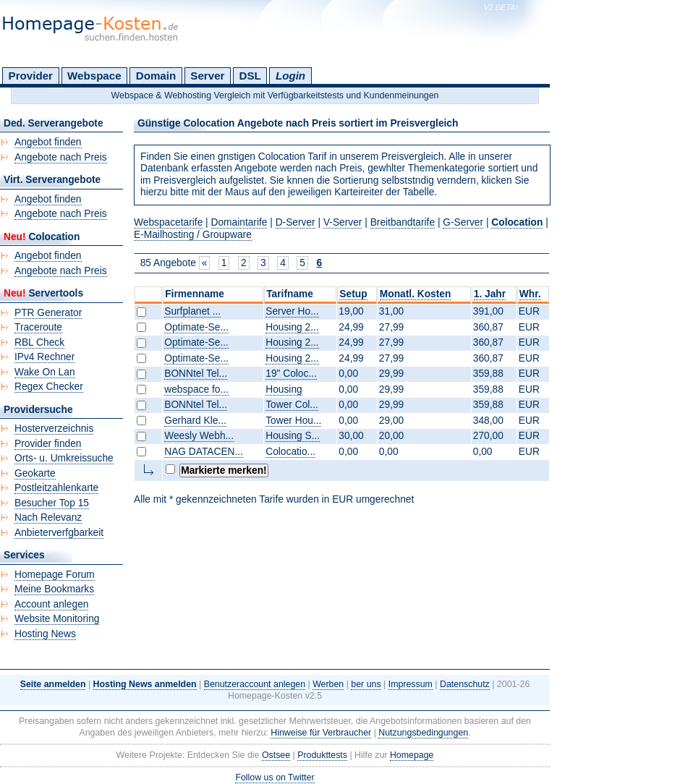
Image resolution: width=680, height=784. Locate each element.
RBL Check (39, 342)
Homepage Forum (55, 575)
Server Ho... (292, 311)
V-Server (343, 222)
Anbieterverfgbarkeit (59, 533)
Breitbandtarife (403, 222)
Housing (284, 389)
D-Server (296, 222)
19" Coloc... (291, 374)
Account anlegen (51, 604)
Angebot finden (48, 142)
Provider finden (48, 444)
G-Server (463, 222)
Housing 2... (292, 327)
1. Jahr (490, 294)
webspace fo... (196, 389)
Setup (353, 294)
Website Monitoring (57, 619)
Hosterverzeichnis (54, 429)
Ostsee (276, 755)
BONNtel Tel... (196, 374)
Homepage (412, 755)
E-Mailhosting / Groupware (193, 235)
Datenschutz (465, 684)
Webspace (94, 76)
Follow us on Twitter (275, 777)
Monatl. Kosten (416, 294)
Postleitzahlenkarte (56, 488)
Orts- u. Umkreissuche (64, 458)
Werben (328, 684)
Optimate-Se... (196, 327)
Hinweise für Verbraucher (321, 733)
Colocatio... (290, 452)
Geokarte (35, 473)
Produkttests (322, 755)
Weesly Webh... (199, 436)
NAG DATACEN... (204, 452)
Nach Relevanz (48, 517)
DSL (250, 76)
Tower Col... (292, 405)
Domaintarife (239, 222)
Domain (156, 76)
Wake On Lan (45, 372)
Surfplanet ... (192, 311)
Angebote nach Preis (61, 157)
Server (207, 76)
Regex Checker (49, 387)
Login (290, 76)
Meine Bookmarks (54, 589)
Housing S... (293, 436)
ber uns (366, 684)
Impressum (411, 684)
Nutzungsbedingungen (423, 733)
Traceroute (38, 327)
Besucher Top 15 (52, 503)
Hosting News (45, 634)
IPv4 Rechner (44, 357)
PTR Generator (48, 313)
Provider (31, 76)
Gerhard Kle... (195, 421)
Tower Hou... (293, 421)
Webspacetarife (168, 222)
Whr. (530, 294)
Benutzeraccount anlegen (255, 684)
